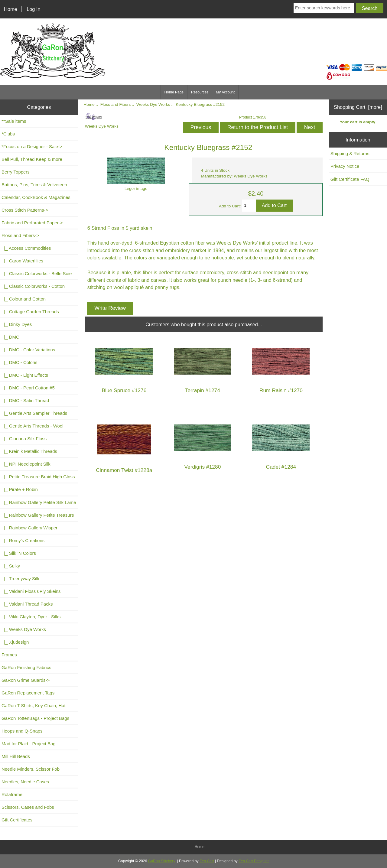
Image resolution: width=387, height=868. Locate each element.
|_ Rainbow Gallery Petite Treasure (38, 515)
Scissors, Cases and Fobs (28, 807)
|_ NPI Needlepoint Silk (26, 464)
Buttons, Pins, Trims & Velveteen (34, 185)
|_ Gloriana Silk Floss (24, 439)
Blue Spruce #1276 (124, 390)
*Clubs (8, 134)
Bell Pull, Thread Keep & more (32, 159)
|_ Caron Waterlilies (22, 261)
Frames (9, 655)
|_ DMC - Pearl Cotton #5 (28, 388)
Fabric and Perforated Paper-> (32, 223)
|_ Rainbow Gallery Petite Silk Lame (39, 502)
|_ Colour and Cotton (24, 299)
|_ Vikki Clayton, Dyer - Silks (31, 617)
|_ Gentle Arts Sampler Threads (34, 413)
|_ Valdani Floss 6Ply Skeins (31, 591)
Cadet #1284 (281, 467)
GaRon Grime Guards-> (26, 680)
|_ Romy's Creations (23, 540)
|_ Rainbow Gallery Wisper (29, 528)
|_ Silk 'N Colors (19, 553)
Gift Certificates (17, 820)
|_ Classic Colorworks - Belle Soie (37, 273)
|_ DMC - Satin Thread (25, 400)
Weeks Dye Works (153, 104)
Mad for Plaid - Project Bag (29, 744)
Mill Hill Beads (16, 756)
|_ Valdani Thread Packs (27, 604)
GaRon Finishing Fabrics (26, 667)
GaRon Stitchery (162, 861)
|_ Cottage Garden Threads (30, 312)
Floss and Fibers (115, 104)
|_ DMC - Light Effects (25, 375)
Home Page (174, 92)
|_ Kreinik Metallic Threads (29, 451)
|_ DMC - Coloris (20, 362)
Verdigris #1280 (202, 467)
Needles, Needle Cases (25, 782)
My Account (225, 92)
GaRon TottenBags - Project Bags (35, 718)
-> (20, 235)
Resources (200, 92)
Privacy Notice (345, 166)
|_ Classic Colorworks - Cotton (33, 286)
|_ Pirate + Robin (20, 489)
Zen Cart (207, 861)
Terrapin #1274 (203, 390)
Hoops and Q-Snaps (22, 731)
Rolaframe (12, 794)
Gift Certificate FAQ (350, 179)
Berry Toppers (16, 172)
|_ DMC (10, 337)
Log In (33, 9)
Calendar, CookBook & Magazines (36, 197)
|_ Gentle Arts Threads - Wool (32, 426)
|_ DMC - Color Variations (28, 350)
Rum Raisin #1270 (281, 390)
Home (11, 9)
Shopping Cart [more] (358, 107)
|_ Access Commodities (26, 248)
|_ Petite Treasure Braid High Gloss (38, 477)
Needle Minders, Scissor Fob (31, 769)
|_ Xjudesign (15, 642)
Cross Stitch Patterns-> (25, 210)
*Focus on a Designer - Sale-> (32, 146)
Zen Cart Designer (254, 861)
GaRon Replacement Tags (28, 693)
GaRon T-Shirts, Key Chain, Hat (34, 705)
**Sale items (14, 121)
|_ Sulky (11, 566)
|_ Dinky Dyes (17, 324)
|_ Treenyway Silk (20, 579)
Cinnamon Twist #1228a (124, 470)
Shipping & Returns (350, 153)
